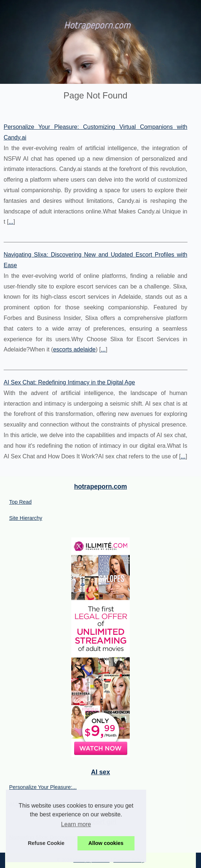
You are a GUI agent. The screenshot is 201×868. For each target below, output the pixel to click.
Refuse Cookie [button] (46, 843)
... (11, 222)
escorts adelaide (74, 349)
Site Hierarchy (26, 518)
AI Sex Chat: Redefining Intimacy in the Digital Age (69, 382)
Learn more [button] (76, 824)
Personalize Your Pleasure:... (43, 787)
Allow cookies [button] (106, 843)
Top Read (20, 502)
